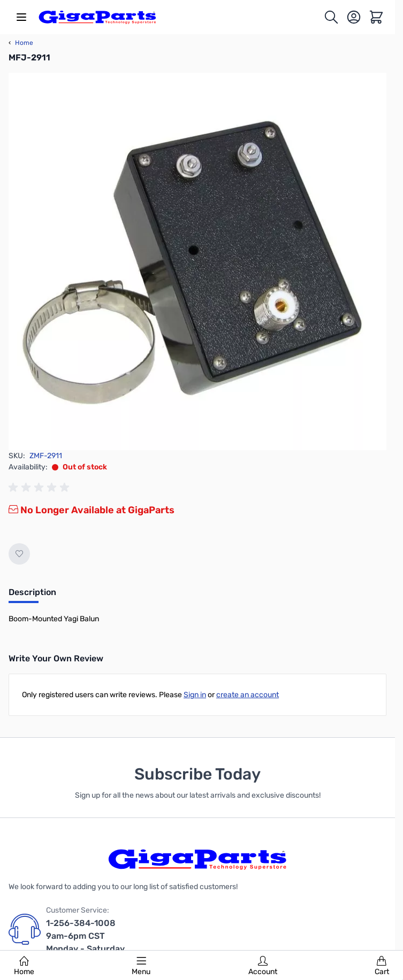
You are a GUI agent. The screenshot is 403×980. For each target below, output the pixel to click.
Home (24, 966)
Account (263, 966)
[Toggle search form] (331, 17)
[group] (41, 488)
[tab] (32, 596)
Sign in (195, 695)
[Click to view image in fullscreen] (197, 261)
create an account (248, 695)
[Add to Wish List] (19, 554)
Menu (141, 966)
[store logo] (97, 17)
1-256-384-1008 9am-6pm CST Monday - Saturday (85, 936)
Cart (382, 966)
